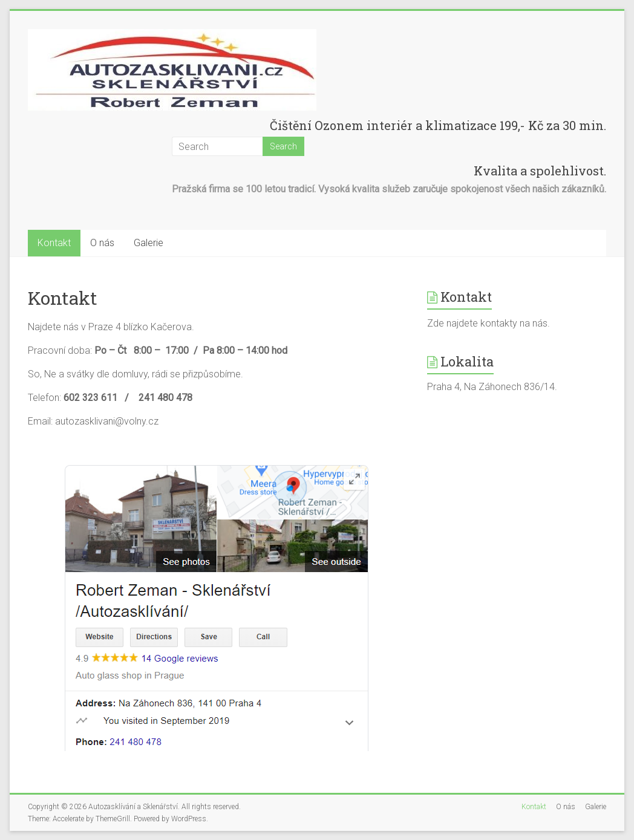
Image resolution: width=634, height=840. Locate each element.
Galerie (149, 243)
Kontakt (54, 243)
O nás (102, 243)
